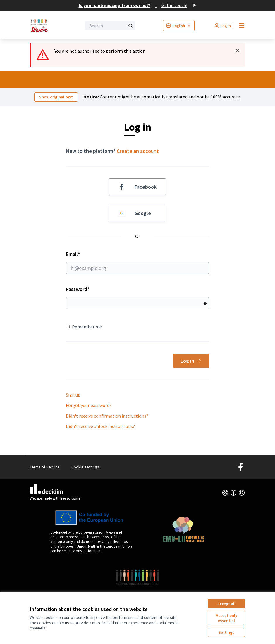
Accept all (226, 604)
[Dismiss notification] (238, 51)
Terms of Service (45, 467)
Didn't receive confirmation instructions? (107, 416)
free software (70, 498)
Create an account (138, 151)
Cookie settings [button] (85, 467)
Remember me (84, 327)
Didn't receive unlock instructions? (100, 426)
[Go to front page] (41, 26)
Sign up (73, 395)
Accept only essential (227, 618)
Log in (191, 361)
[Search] (110, 26)
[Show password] (205, 304)
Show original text (56, 97)
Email (138, 262)
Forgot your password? (89, 405)
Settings (226, 632)
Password (78, 289)
